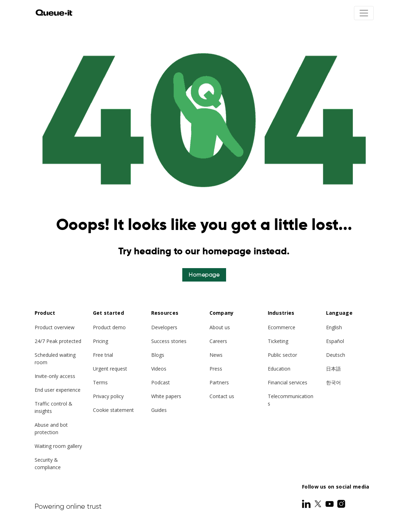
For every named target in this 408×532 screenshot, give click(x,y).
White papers (166, 396)
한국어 (333, 382)
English (334, 327)
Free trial (103, 355)
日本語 (333, 369)
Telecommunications (291, 400)
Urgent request (110, 369)
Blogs (158, 355)
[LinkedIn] (307, 504)
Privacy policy (108, 396)
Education (279, 369)
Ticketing (278, 341)
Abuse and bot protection (51, 428)
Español (335, 341)
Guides (159, 410)
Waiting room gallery (58, 446)
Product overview (55, 327)
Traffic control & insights (54, 407)
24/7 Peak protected (58, 341)
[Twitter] (319, 504)
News (216, 355)
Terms (100, 382)
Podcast (161, 382)
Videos (159, 369)
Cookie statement (113, 410)
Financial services (288, 382)
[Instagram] (341, 504)
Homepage (204, 275)
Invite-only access (55, 376)
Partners (219, 382)
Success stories (169, 341)
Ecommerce (282, 327)
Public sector (282, 355)
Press (216, 369)
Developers (164, 327)
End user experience (58, 390)
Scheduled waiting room (55, 359)
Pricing (100, 341)
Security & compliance (48, 463)
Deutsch (336, 355)
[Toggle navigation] (364, 13)
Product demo (109, 327)
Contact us (222, 396)
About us (220, 327)
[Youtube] (330, 504)
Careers (218, 341)
